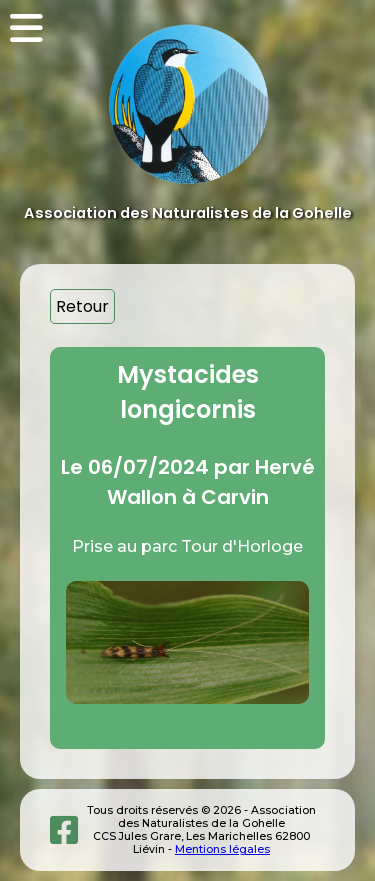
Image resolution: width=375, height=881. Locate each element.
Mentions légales (222, 849)
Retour (82, 306)
